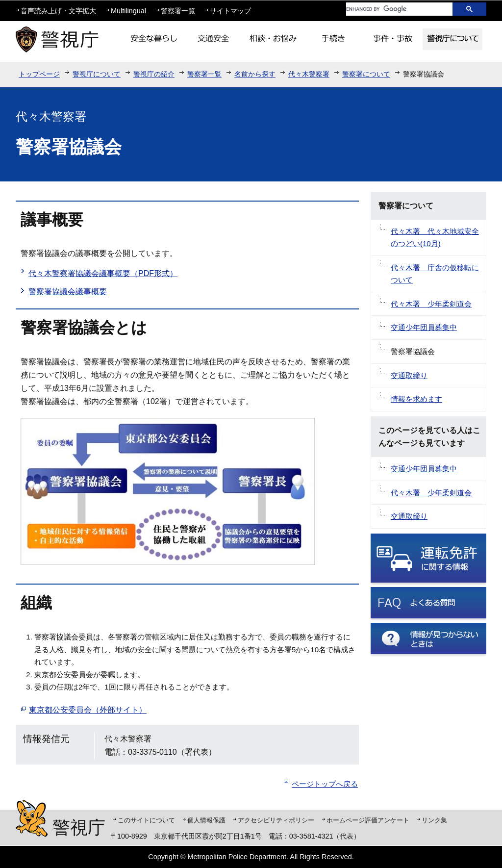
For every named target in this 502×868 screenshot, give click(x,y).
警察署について (366, 74)
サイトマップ (230, 11)
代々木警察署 (309, 74)
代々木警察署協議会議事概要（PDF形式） (103, 273)
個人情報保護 (206, 820)
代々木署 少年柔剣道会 (431, 304)
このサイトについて (146, 820)
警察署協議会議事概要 (68, 292)
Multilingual (128, 11)
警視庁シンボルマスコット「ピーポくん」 (32, 818)
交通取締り (409, 375)
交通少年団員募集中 (424, 327)
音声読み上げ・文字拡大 (58, 11)
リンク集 (434, 820)
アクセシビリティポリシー (276, 820)
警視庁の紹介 (154, 74)
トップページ (39, 74)
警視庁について (97, 74)
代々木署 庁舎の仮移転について (435, 274)
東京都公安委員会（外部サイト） (88, 710)
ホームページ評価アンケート (368, 820)
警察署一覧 (178, 11)
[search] (392, 9)
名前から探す (255, 74)
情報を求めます (416, 399)
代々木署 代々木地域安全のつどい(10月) (435, 238)
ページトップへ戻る (325, 784)
